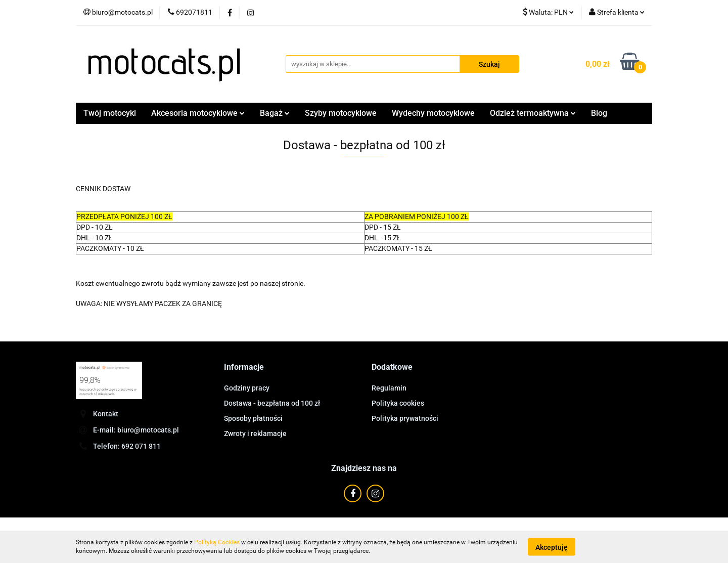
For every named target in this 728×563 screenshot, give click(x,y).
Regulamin (389, 388)
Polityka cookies (398, 403)
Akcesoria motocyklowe (198, 113)
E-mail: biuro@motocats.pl (136, 430)
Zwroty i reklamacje (255, 434)
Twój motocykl (110, 113)
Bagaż (275, 113)
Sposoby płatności (253, 418)
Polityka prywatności (405, 418)
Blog (599, 113)
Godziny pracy (247, 388)
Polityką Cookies (217, 542)
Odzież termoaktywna (533, 113)
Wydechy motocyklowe (433, 113)
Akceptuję (552, 547)
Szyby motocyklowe (341, 113)
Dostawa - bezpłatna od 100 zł (272, 403)
